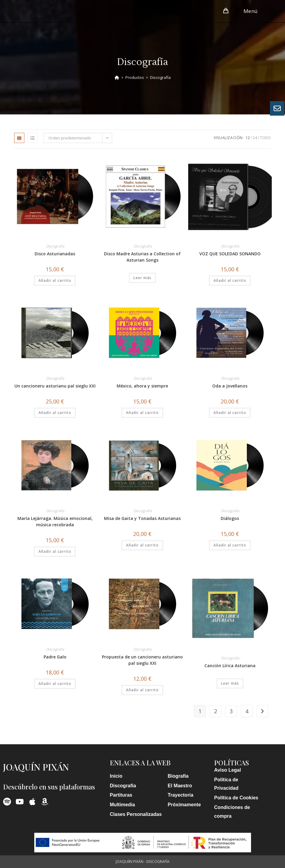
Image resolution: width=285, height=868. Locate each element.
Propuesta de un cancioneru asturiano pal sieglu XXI (142, 660)
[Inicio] (117, 77)
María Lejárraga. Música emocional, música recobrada (55, 521)
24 (255, 138)
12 (248, 138)
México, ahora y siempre (142, 386)
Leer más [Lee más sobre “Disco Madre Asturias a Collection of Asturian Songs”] (142, 278)
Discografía (160, 77)
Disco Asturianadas (55, 254)
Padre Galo (55, 657)
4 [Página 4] (247, 711)
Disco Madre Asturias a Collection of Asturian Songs (142, 257)
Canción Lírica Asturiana (230, 666)
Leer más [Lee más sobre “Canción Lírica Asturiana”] (230, 683)
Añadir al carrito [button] (55, 280)
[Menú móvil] (244, 11)
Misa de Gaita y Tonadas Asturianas (142, 518)
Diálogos (230, 518)
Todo (265, 138)
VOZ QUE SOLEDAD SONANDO (230, 254)
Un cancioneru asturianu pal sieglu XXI (55, 386)
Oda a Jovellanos (230, 386)
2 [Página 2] (216, 711)
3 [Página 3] (231, 711)
